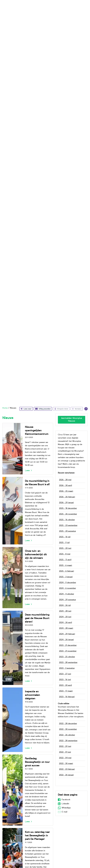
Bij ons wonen (34, 6)
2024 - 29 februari (67, 634)
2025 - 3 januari (66, 577)
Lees (27, 471)
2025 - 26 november (68, 514)
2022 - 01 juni (65, 752)
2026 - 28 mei (65, 480)
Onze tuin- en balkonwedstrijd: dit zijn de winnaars (36, 555)
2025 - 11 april (65, 560)
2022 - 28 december (68, 724)
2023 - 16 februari (67, 697)
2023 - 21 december (68, 645)
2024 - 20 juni (65, 617)
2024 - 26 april (66, 623)
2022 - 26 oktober (67, 735)
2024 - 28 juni (65, 611)
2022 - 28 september (68, 741)
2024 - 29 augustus (67, 600)
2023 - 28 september (68, 663)
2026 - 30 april (66, 486)
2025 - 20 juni (65, 548)
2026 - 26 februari (67, 497)
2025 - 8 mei (65, 554)
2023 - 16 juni (65, 680)
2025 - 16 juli (65, 537)
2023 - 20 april (65, 685)
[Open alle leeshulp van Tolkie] (86, 409)
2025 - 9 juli (64, 543)
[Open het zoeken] (85, 6)
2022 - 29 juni (65, 746)
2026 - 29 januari (66, 503)
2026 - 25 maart (66, 491)
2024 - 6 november (67, 588)
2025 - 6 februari (67, 571)
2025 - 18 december (68, 508)
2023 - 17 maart (66, 691)
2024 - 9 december (68, 583)
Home (5, 408)
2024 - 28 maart (66, 628)
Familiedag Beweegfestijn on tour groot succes (37, 762)
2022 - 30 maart (66, 764)
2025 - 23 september (68, 526)
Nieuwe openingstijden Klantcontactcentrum (37, 431)
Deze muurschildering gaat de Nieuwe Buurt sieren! (37, 618)
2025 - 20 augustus (67, 531)
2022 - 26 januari (66, 775)
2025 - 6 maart (66, 565)
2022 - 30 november (68, 729)
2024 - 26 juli (65, 605)
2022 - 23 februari (67, 769)
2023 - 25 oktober (67, 657)
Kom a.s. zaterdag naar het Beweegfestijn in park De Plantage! (37, 836)
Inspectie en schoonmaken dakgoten (32, 695)
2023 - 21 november (68, 651)
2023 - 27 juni (65, 674)
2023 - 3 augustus (67, 668)
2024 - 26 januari (66, 640)
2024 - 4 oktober (67, 594)
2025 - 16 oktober (67, 520)
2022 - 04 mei (65, 758)
